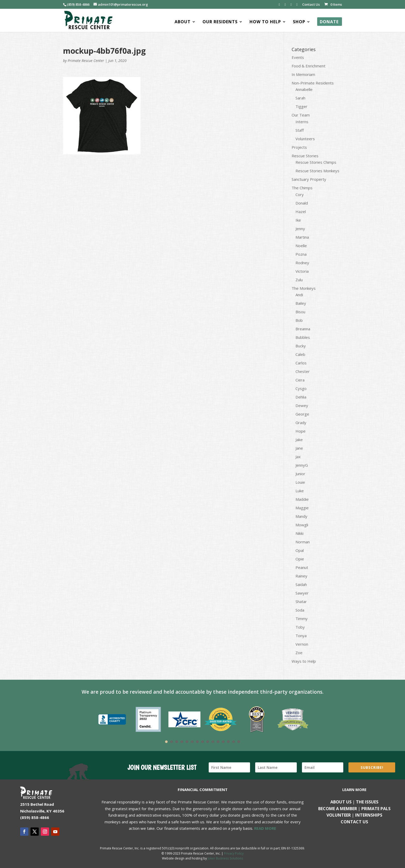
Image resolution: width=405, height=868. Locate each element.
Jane (299, 448)
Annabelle (304, 89)
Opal (300, 550)
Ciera (300, 380)
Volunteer (339, 815)
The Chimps (302, 188)
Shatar (301, 601)
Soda (300, 610)
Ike (298, 220)
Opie (300, 559)
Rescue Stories (305, 156)
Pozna (301, 254)
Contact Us (311, 5)
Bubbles (303, 337)
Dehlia (301, 397)
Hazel (301, 212)
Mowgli (302, 525)
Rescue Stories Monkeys (317, 171)
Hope (301, 431)
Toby (300, 627)
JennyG (302, 465)
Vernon (302, 644)
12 (223, 742)
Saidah (301, 584)
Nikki (299, 533)
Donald (302, 203)
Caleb (300, 354)
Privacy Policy (234, 853)
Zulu (299, 280)
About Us (341, 802)
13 (228, 742)
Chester (303, 371)
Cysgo (301, 388)
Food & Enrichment (309, 66)
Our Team (301, 115)
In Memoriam (303, 74)
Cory (300, 194)
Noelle (301, 246)
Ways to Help (304, 661)
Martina (302, 237)
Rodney (302, 263)
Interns (302, 122)
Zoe (299, 653)
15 (239, 742)
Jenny (300, 229)
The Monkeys (304, 288)
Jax (298, 457)
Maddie (302, 499)
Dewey (302, 405)
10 (213, 742)
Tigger (301, 106)
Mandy (301, 516)
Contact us (354, 822)
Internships (369, 815)
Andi (299, 295)
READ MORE (265, 828)
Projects (299, 147)
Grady (301, 423)
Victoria (302, 271)
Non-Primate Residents (313, 83)
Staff (300, 130)
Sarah (300, 98)
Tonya (301, 636)
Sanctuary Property (309, 179)
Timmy (302, 619)
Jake (299, 440)
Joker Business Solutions (225, 858)
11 (218, 742)
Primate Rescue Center (86, 61)
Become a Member (338, 809)
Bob (299, 320)
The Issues (367, 802)
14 (233, 742)
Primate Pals (376, 809)
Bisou (300, 312)
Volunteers (305, 139)
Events (298, 57)
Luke (300, 491)
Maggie (302, 508)
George (302, 414)
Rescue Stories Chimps (316, 162)
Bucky (301, 346)
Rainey (301, 576)
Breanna (303, 329)
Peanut (302, 567)
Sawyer (302, 593)
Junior (300, 474)
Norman (303, 542)
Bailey (301, 303)
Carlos (301, 363)
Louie (300, 482)
